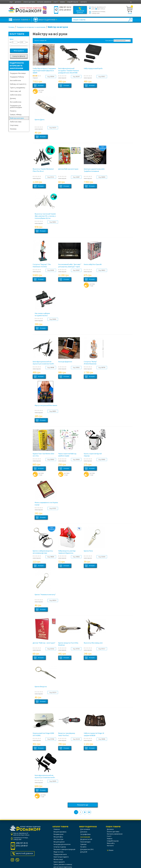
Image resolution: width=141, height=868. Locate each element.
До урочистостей (86, 839)
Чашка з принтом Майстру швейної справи (67, 455)
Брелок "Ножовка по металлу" (45, 595)
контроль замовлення (44, 2)
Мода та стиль (58, 852)
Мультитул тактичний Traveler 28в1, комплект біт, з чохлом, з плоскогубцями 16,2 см (45, 216)
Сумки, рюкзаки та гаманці (63, 864)
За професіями (85, 834)
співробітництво (73, 2)
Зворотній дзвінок (80, 12)
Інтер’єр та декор (60, 847)
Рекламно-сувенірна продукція (64, 849)
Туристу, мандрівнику (18, 88)
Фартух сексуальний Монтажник (46, 405)
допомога (18, 2)
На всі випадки (85, 842)
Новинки (57, 829)
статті (56, 2)
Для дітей (84, 852)
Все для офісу (58, 837)
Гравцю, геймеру (16, 114)
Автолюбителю (15, 80)
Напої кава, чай (15, 91)
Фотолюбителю (16, 102)
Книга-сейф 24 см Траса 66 (93, 264)
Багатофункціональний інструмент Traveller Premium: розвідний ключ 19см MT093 (69, 71)
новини (62, 2)
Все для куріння (59, 842)
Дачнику (13, 98)
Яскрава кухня (58, 834)
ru (131, 2)
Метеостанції (58, 859)
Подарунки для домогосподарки (16, 106)
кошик (130, 13)
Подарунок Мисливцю (18, 73)
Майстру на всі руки (17, 118)
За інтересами (85, 837)
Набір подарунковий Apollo (93, 68)
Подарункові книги (60, 854)
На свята (83, 847)
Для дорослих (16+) (87, 849)
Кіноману (13, 129)
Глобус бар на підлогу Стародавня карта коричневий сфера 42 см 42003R (44, 71)
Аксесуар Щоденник (65, 362)
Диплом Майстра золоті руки (68, 169)
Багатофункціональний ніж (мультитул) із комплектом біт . (44, 363)
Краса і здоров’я (59, 862)
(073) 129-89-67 (65, 10)
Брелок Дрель (40, 120)
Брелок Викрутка (41, 687)
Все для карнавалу (60, 832)
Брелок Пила (88, 551)
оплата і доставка (29, 2)
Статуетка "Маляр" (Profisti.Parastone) (90, 363)
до (19, 42)
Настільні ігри (58, 839)
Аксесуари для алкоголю (62, 844)
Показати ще (83, 805)
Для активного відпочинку (63, 867)
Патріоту (13, 111)
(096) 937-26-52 (65, 7)
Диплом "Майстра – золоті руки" (44, 643)
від (10, 42)
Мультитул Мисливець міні (93, 643)
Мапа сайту (111, 843)
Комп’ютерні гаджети (61, 857)
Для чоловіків (85, 829)
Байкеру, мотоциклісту (18, 84)
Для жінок (84, 832)
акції (11, 2)
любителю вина (16, 95)
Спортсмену (14, 125)
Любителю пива (16, 122)
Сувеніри (83, 844)
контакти (83, 2)
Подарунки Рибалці (17, 77)
